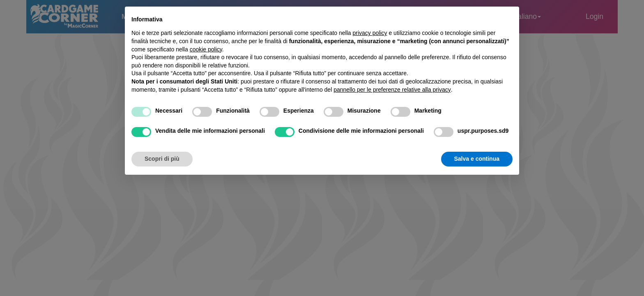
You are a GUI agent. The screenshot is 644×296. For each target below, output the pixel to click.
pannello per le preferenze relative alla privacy (392, 90)
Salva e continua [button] (477, 159)
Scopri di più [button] (162, 159)
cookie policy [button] (206, 49)
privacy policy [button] (370, 33)
